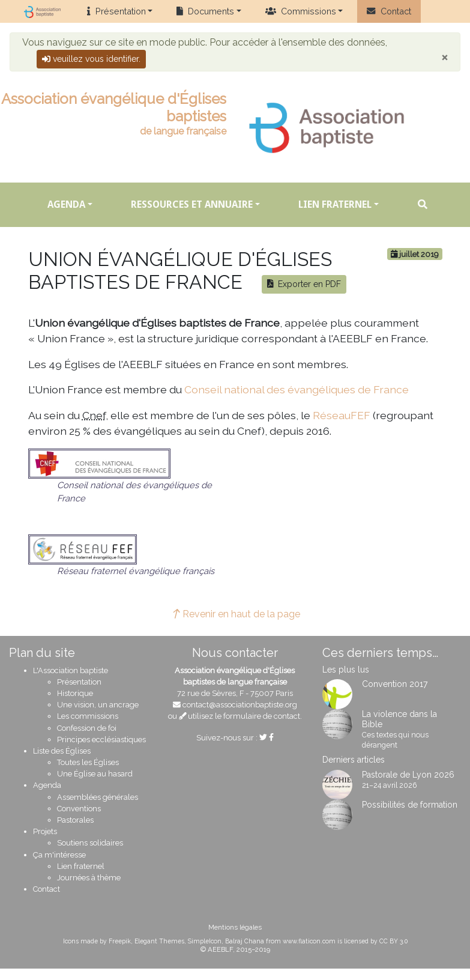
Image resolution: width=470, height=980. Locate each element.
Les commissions (88, 716)
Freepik (120, 941)
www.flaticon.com (309, 941)
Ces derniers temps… (380, 653)
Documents (205, 11)
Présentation (116, 11)
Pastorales (75, 820)
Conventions (79, 809)
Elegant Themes (159, 941)
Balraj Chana (245, 941)
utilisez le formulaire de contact (240, 716)
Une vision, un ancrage (98, 705)
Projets (45, 831)
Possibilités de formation (410, 805)
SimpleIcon (205, 941)
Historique (75, 693)
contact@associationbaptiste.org (240, 705)
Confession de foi (87, 728)
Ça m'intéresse (59, 855)
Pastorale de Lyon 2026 (408, 775)
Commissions (301, 11)
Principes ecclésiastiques (101, 740)
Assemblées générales (98, 797)
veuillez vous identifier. (91, 59)
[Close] (444, 57)
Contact (389, 11)
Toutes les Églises (88, 762)
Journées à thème (89, 878)
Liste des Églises (62, 751)
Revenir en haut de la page (235, 614)
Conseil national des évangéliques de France (297, 389)
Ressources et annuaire (192, 204)
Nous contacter (235, 653)
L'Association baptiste (71, 670)
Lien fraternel (335, 204)
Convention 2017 (395, 684)
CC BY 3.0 (393, 941)
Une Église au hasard (95, 774)
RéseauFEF (342, 415)
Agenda (66, 204)
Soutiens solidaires (90, 843)
